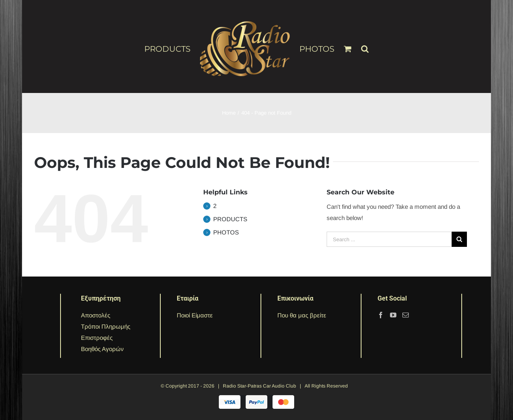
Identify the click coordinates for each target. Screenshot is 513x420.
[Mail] (406, 315)
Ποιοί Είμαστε (195, 315)
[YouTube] (393, 315)
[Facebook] (381, 315)
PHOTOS (226, 232)
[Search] (365, 45)
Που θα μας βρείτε (302, 315)
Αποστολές (96, 315)
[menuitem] (172, 48)
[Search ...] (389, 239)
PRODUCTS (230, 219)
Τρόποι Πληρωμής (106, 326)
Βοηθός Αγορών (102, 349)
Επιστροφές (97, 338)
